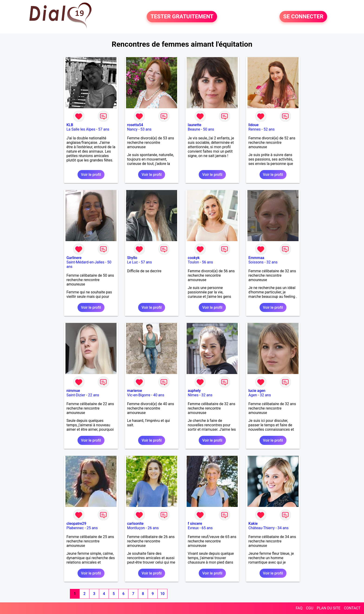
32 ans (272, 262)
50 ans (208, 129)
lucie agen (257, 391)
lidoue (253, 125)
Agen (253, 395)
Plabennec (75, 528)
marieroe (135, 391)
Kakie (253, 524)
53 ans (146, 129)
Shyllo (132, 258)
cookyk (194, 258)
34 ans (283, 528)
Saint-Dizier (76, 395)
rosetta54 (135, 125)
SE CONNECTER (303, 17)
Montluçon (136, 528)
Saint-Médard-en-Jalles (85, 262)
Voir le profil (91, 175)
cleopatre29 (76, 524)
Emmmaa (256, 258)
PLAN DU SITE (329, 608)
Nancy (132, 129)
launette (195, 125)
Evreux (193, 528)
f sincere (195, 524)
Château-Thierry (262, 528)
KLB (70, 125)
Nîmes (193, 395)
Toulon (193, 262)
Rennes (255, 129)
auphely (194, 391)
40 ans (159, 395)
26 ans (153, 528)
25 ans (92, 528)
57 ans (104, 129)
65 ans (207, 528)
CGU (310, 608)
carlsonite (135, 524)
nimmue (73, 391)
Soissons (256, 262)
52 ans (269, 129)
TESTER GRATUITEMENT (182, 17)
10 (162, 594)
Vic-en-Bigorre (139, 395)
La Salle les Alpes (81, 129)
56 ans (208, 262)
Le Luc (133, 262)
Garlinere (74, 258)
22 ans (94, 395)
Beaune (194, 129)
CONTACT (352, 608)
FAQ (299, 608)
